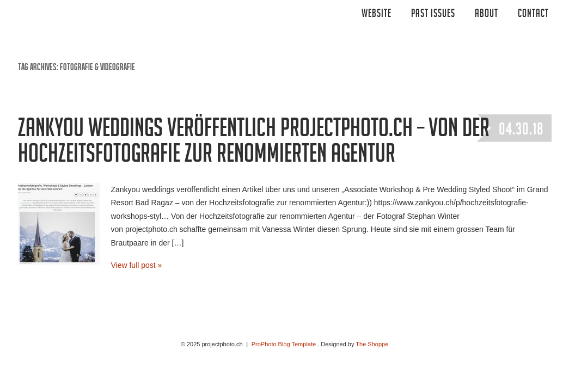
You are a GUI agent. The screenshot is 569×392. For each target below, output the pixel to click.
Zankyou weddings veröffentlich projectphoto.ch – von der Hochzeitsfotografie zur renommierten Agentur (254, 144)
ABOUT (487, 15)
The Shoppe (372, 344)
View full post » (137, 265)
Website (377, 15)
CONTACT (533, 15)
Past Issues (433, 15)
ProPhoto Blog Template (284, 344)
